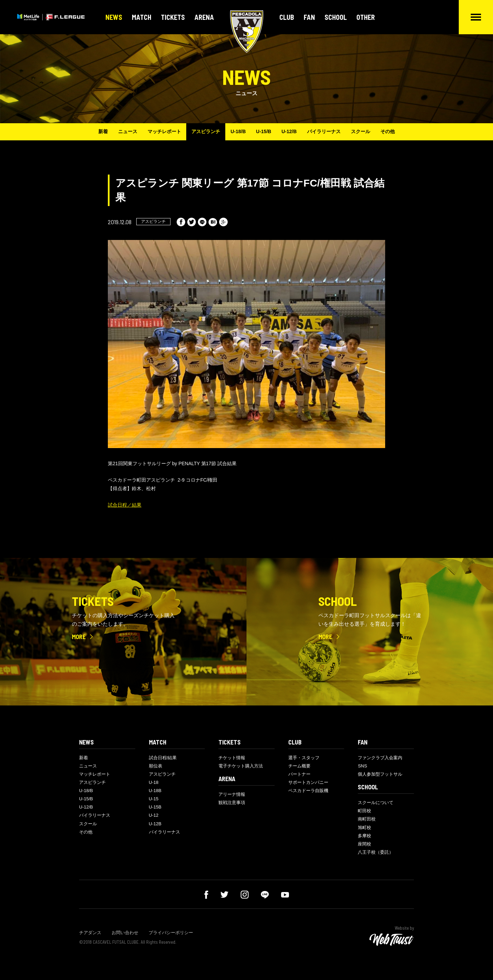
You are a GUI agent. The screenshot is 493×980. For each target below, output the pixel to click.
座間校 (364, 844)
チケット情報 (232, 758)
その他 (388, 131)
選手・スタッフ (304, 758)
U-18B (155, 791)
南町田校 (367, 819)
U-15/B (264, 131)
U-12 (154, 815)
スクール (361, 131)
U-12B (155, 824)
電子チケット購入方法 (241, 766)
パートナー (299, 774)
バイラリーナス (324, 131)
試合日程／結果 (125, 505)
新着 (103, 131)
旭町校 (364, 828)
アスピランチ (206, 131)
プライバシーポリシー (171, 933)
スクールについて (376, 803)
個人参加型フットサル (380, 774)
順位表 (156, 766)
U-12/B (289, 131)
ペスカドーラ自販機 (308, 791)
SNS (362, 766)
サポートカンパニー (308, 782)
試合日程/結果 (163, 758)
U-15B (155, 807)
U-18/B (238, 131)
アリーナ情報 (232, 794)
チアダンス (90, 933)
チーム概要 (299, 766)
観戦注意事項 (232, 803)
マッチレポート (164, 131)
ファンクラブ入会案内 (380, 758)
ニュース (128, 131)
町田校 (364, 811)
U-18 (154, 782)
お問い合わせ (125, 933)
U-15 (154, 799)
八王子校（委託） (376, 852)
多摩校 (364, 836)
